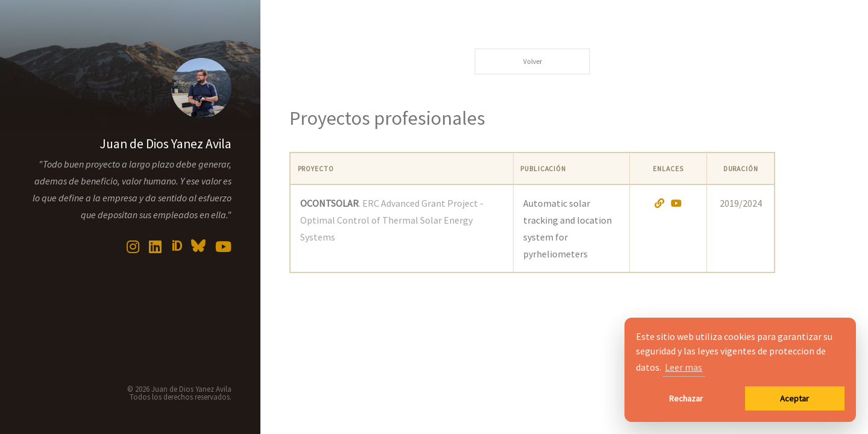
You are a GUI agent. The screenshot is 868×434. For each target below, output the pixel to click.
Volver (533, 61)
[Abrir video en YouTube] (676, 203)
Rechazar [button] (686, 398)
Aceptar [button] (794, 398)
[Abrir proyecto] (659, 203)
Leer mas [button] (684, 367)
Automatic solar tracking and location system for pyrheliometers (568, 228)
